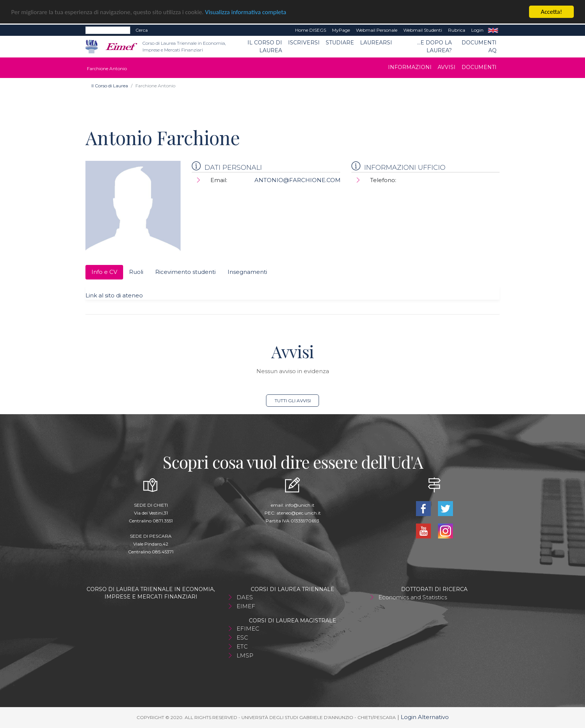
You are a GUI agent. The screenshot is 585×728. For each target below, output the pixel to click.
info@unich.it (300, 505)
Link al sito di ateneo (114, 295)
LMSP (245, 655)
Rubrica (457, 30)
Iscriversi (304, 43)
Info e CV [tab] (104, 272)
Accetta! (552, 12)
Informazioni (410, 67)
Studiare (340, 43)
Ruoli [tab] (136, 272)
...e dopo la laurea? (434, 46)
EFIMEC (248, 629)
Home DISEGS (311, 30)
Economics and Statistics (413, 597)
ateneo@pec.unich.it (299, 513)
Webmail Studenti (423, 30)
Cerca (142, 30)
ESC (242, 638)
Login (477, 30)
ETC (242, 646)
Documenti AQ (479, 46)
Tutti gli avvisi (293, 401)
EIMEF (246, 606)
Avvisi (447, 67)
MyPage (341, 30)
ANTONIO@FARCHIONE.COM (298, 180)
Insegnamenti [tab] (247, 272)
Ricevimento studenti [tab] (185, 272)
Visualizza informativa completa (246, 12)
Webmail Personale (377, 30)
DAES (245, 597)
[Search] (108, 30)
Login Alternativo (425, 717)
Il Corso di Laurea (265, 46)
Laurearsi (376, 43)
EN (493, 30)
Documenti (479, 67)
